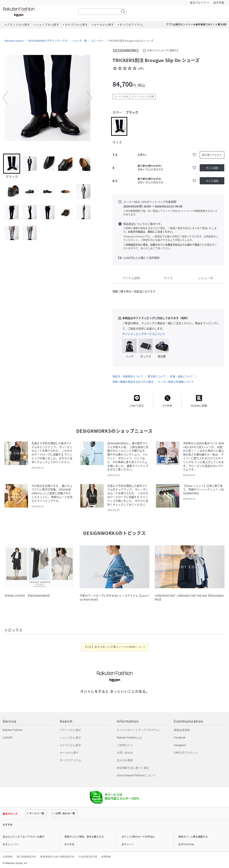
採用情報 (106, 857)
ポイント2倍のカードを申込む (138, 837)
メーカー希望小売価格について (176, 382)
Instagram (180, 745)
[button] (5, 98)
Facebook (180, 738)
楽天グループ (198, 3)
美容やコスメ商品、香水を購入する (84, 837)
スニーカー (97, 41)
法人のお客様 (125, 760)
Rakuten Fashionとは (129, 738)
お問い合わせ (125, 753)
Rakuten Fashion (37, 12)
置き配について (157, 376)
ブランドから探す (70, 730)
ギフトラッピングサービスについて (144, 334)
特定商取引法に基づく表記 (133, 768)
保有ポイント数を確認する (193, 837)
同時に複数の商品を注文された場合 (133, 382)
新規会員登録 (182, 730)
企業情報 (8, 857)
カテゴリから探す (70, 745)
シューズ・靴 (80, 41)
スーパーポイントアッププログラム (138, 730)
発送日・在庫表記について (128, 376)
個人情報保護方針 (26, 857)
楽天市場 (219, 3)
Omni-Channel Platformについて (136, 775)
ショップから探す (70, 738)
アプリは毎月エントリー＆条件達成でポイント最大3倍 (196, 25)
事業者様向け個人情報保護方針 (57, 857)
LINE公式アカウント (186, 753)
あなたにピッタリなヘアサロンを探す (24, 837)
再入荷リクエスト (212, 155)
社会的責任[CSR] (88, 857)
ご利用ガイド (125, 745)
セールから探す (69, 753)
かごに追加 (212, 168)
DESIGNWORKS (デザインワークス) (48, 41)
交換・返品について (181, 376)
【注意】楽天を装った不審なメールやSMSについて (115, 647)
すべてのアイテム (70, 760)
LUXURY (8, 738)
